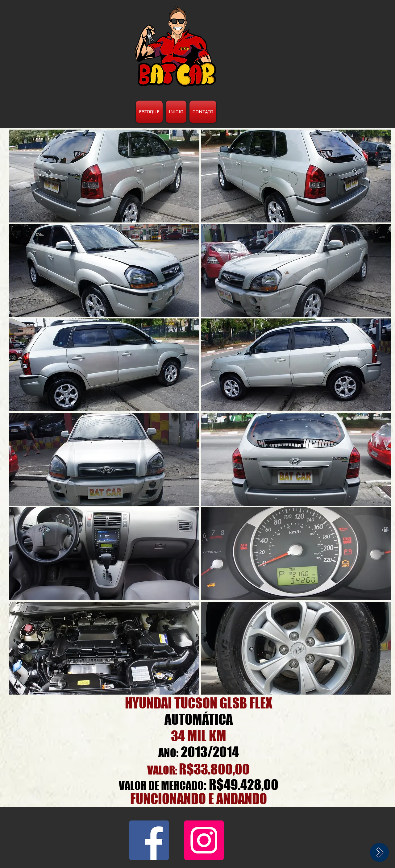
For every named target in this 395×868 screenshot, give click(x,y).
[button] (104, 176)
